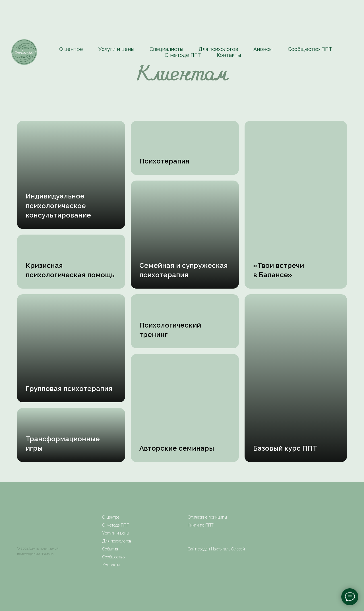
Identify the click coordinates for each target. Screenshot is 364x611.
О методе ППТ (183, 55)
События (110, 549)
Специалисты (166, 49)
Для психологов (218, 49)
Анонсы (263, 49)
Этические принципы (207, 517)
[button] (58, 206)
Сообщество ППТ (310, 49)
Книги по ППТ (201, 525)
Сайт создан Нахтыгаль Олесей (216, 549)
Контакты (229, 55)
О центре (71, 49)
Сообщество (113, 557)
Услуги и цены (116, 49)
